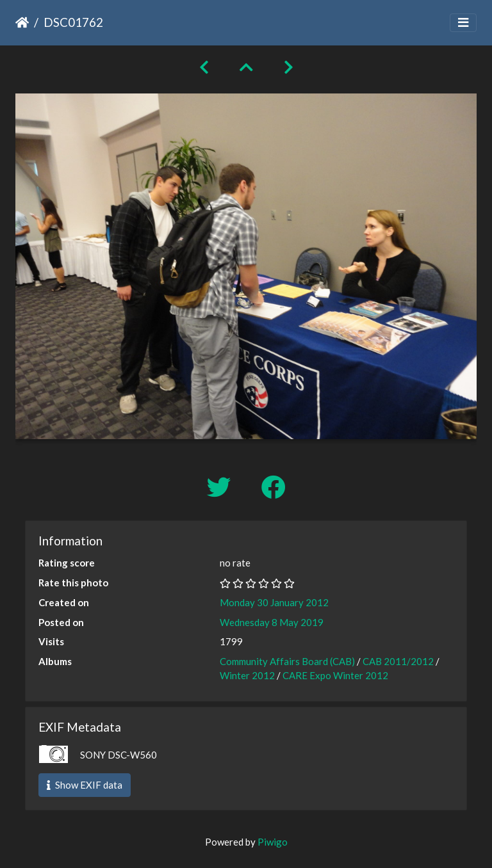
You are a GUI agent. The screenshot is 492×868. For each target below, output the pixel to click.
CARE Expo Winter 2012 (335, 675)
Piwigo (273, 842)
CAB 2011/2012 (398, 661)
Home (22, 22)
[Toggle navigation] (463, 23)
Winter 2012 (247, 675)
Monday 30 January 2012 (274, 602)
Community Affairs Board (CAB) (287, 661)
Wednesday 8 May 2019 (272, 622)
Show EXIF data (85, 785)
